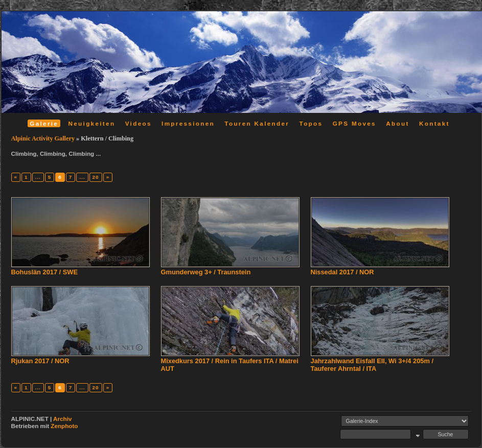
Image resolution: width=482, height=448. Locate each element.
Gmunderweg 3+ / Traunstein (206, 272)
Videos (139, 123)
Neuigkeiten (92, 123)
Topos (311, 123)
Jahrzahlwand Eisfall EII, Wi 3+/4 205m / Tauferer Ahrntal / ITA (372, 365)
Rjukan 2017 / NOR (40, 361)
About (397, 123)
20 (96, 177)
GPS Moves (354, 123)
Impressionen (188, 123)
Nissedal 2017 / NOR (342, 272)
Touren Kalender (257, 123)
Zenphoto (64, 426)
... (38, 177)
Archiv (62, 419)
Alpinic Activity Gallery (43, 138)
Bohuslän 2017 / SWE (44, 272)
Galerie (44, 123)
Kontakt (434, 123)
